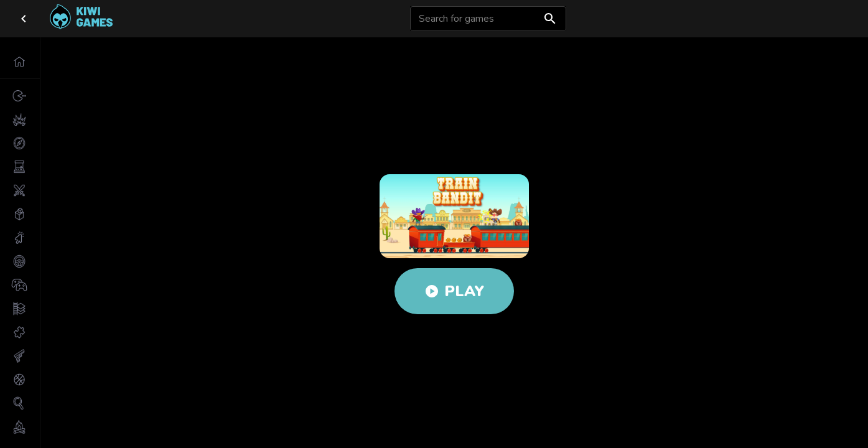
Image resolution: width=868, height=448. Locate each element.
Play (454, 291)
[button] (20, 62)
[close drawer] (24, 19)
